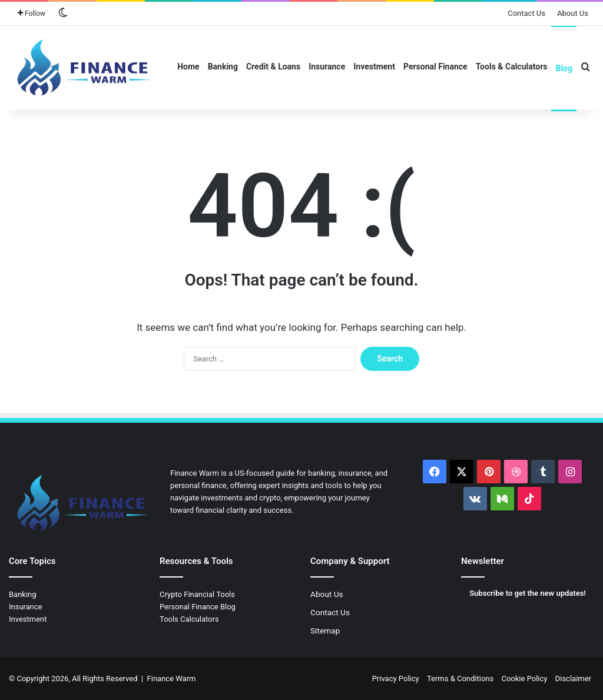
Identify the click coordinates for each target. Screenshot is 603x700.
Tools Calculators (189, 619)
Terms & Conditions (460, 679)
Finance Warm (172, 679)
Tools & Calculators (512, 67)
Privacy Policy (396, 679)
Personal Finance (435, 67)
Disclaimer (573, 679)
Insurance (327, 67)
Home (188, 67)
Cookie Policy (524, 679)
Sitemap (325, 631)
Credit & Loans (273, 67)
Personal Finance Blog (198, 607)
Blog (564, 68)
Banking (223, 67)
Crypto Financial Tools (197, 594)
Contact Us (526, 13)
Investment (374, 67)
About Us (573, 13)
